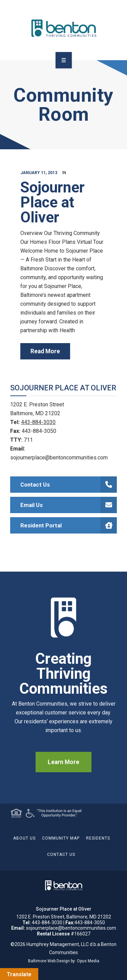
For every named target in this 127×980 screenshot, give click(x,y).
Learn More (63, 762)
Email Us (69, 505)
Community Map (61, 838)
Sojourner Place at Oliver (52, 202)
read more (45, 351)
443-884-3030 (38, 422)
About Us (24, 838)
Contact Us (69, 485)
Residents (98, 838)
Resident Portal (69, 525)
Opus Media (88, 961)
